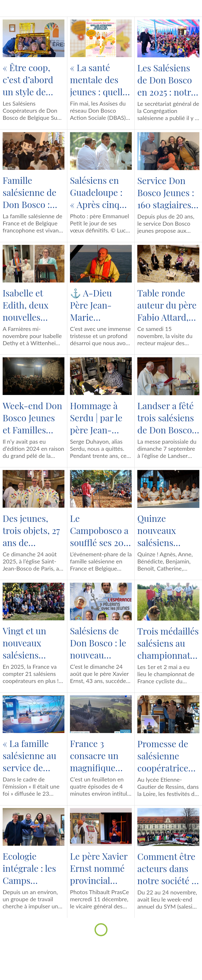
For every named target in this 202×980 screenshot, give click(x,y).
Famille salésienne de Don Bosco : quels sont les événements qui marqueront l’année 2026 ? (31, 192)
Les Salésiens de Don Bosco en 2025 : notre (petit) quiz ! (166, 80)
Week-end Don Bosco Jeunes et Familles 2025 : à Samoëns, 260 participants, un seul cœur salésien (32, 418)
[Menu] (8, 8)
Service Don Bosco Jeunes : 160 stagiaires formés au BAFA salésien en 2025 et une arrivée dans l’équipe (166, 192)
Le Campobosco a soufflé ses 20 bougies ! (99, 530)
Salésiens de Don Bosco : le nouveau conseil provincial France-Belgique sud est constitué (98, 643)
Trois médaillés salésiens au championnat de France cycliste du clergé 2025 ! (168, 643)
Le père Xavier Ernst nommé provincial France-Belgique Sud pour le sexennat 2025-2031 (100, 868)
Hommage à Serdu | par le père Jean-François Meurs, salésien (101, 418)
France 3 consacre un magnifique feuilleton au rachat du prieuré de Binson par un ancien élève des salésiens (98, 755)
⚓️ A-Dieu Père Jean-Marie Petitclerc (91, 305)
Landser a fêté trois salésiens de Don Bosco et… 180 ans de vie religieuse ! (166, 418)
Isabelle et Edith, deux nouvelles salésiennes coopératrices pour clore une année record (32, 305)
